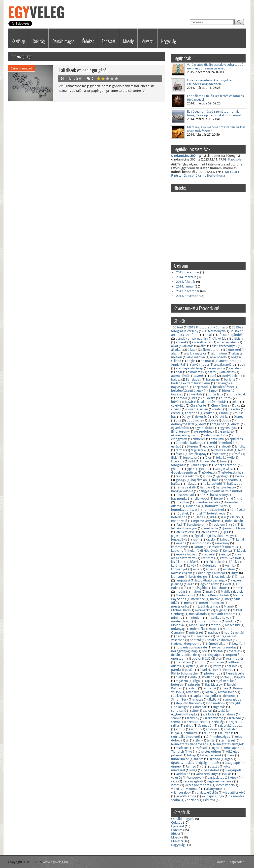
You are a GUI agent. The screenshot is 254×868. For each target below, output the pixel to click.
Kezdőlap (18, 41)
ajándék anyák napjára (192, 338)
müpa (213, 629)
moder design (181, 621)
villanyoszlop (180, 792)
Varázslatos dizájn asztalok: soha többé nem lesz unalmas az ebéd (215, 66)
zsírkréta (209, 800)
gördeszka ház (233, 472)
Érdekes (88, 41)
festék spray (198, 454)
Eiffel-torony (180, 432)
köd (221, 562)
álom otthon (211, 350)
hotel (198, 513)
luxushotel (220, 588)
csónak (224, 413)
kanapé (181, 543)
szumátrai (191, 733)
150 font (177, 327)
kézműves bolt (230, 558)
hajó (215, 480)
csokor (209, 413)
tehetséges (222, 737)
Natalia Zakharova (219, 640)
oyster (190, 666)
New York (239, 644)
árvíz (179, 372)
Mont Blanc (197, 625)
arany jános (217, 368)
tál (207, 737)
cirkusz (176, 409)
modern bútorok (209, 621)
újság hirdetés (209, 763)
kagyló (210, 539)
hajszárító (231, 480)
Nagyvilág (169, 41)
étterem (192, 446)
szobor (196, 729)
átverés (199, 376)
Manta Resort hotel (214, 595)
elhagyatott (179, 439)
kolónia (176, 565)
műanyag (178, 629)
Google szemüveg (184, 472)
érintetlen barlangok (190, 443)
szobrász (212, 729)
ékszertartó (226, 432)
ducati (236, 424)
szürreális (226, 733)
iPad (179, 525)
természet (228, 740)
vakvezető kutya (207, 774)
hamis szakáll (185, 487)
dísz (178, 420)
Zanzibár (191, 800)
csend (175, 413)
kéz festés (208, 558)
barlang (230, 379)
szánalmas (227, 714)
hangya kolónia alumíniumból (220, 491)
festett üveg (220, 454)
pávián (190, 670)
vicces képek (225, 785)
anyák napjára (224, 365)
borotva (181, 398)
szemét (176, 722)
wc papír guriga (213, 796)
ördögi (201, 662)
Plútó (193, 677)
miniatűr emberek (224, 614)
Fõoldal (221, 862)
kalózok (225, 539)
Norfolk (218, 651)
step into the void (188, 703)
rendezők (209, 688)
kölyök (192, 565)
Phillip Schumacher (185, 673)
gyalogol (223, 476)
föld (192, 461)
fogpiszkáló (191, 458)
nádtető (195, 640)
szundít (209, 733)
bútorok (226, 398)
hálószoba (235, 484)
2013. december (188, 291)
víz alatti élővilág (206, 792)
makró (211, 592)
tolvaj (191, 755)
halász (176, 484)
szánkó (176, 718)
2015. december (188, 272)
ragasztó (182, 681)
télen (198, 740)
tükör (231, 755)
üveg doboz (211, 770)
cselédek (234, 409)
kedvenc (177, 551)
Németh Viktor (216, 644)
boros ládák (237, 394)
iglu (224, 517)
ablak (208, 335)
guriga (207, 476)
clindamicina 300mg (186, 156)
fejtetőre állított (222, 450)
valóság (177, 778)
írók (233, 525)
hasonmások (185, 495)
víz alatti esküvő (234, 792)
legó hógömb (209, 584)
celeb (236, 402)
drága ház (219, 424)
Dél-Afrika (222, 417)
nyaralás (235, 651)
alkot (175, 346)
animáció (207, 361)
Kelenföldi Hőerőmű (203, 551)
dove (203, 424)
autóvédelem (231, 376)
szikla (175, 725)
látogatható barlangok (211, 580)
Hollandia (193, 506)
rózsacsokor (227, 692)
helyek (219, 498)
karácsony (222, 543)
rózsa (209, 692)
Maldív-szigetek (232, 592)
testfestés (182, 748)
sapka (197, 696)
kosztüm (229, 569)
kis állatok (178, 562)
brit (195, 398)
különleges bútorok (211, 573)
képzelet (209, 554)
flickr (175, 458)
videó (175, 789)
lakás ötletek (221, 577)
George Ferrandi (225, 465)
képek (241, 551)
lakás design (198, 577)
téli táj (211, 740)
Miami (228, 606)
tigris (216, 748)
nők (205, 651)
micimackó (203, 610)
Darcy (186, 417)
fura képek (201, 465)
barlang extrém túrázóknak (191, 383)
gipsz (190, 469)
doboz (226, 420)
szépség (218, 722)
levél (228, 584)
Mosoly (128, 41)
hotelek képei (217, 513)
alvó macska (196, 357)
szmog (180, 729)
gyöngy (181, 480)
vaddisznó (183, 774)
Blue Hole (195, 394)
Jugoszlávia (179, 539)
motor (215, 625)
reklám (192, 688)
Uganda (214, 759)
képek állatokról (187, 554)
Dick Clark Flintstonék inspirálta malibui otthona (205, 174)
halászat (191, 484)
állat (203, 346)
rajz (208, 681)
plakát (180, 677)
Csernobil (192, 413)
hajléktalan (199, 480)
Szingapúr (206, 725)
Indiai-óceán (234, 521)
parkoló (232, 666)
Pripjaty (239, 677)
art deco (236, 368)
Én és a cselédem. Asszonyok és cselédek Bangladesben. (210, 82)
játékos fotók (210, 532)
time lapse (232, 748)
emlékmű (217, 439)
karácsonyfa (180, 547)
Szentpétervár (197, 722)
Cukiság (39, 41)
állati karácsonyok (224, 346)
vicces (175, 785)
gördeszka (210, 472)
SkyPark (214, 699)
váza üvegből (192, 781)
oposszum (179, 659)
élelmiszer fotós (217, 435)
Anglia (191, 361)
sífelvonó (228, 696)
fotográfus (179, 465)
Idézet (176, 834)
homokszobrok (213, 510)
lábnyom (178, 577)
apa (242, 365)
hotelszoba (179, 517)
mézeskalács (180, 606)
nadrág (213, 632)
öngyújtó (214, 655)
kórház (230, 565)
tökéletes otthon (209, 752)
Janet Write (210, 528)
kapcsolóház (201, 543)
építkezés (236, 439)
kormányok (179, 569)
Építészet (109, 41)
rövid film (193, 692)
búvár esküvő (194, 402)
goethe (204, 469)
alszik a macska (195, 353)
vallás (227, 774)
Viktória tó (193, 789)
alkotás (188, 346)
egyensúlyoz (228, 428)
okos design (194, 655)
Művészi (147, 41)
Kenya (227, 551)
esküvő (176, 446)
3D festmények (214, 331)
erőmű (227, 443)
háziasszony (219, 495)
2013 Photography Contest (207, 327)
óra (218, 659)
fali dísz (240, 446)
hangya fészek (226, 487)
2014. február (186, 282)
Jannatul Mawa (234, 528)
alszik (175, 353)
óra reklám (183, 662)
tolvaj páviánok (211, 755)
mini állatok (197, 614)
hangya (205, 487)
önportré (233, 655)
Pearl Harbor (209, 670)
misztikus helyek (219, 618)
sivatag (198, 699)
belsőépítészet (223, 387)
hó (240, 498)
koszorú (212, 569)
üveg (194, 770)
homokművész (216, 506)
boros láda (215, 394)
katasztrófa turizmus (223, 547)
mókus (231, 621)
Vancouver (195, 778)
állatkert (177, 350)
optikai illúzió (201, 659)
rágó (197, 681)
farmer (181, 450)
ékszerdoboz (203, 432)
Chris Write (198, 405)
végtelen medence (220, 781)
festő (237, 454)
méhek (189, 603)
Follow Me (207, 461)
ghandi (176, 469)
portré (224, 677)
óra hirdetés (235, 659)
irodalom (219, 525)
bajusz (176, 379)
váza (174, 781)
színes (189, 725)
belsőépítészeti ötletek (187, 391)
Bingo (213, 391)
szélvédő (235, 718)
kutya (235, 573)
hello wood (201, 498)
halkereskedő (212, 484)
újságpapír (232, 763)
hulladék (199, 517)
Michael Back (180, 610)
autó (213, 376)
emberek (199, 439)
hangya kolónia (182, 491)
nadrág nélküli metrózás (193, 636)
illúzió (236, 517)
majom (196, 592)
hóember (182, 502)
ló (185, 588)
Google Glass (224, 469)
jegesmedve (180, 536)
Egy (36, 12)
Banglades (193, 379)
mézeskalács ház (206, 606)
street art (201, 707)
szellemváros (214, 718)
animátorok (228, 361)
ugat (228, 759)
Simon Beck (180, 699)
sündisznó (179, 711)
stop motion (215, 703)
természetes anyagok (228, 744)
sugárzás (219, 707)
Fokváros (178, 461)
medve (215, 599)
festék (180, 454)
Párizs (217, 666)
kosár (197, 569)
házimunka (179, 498)
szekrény (193, 718)
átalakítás (228, 372)
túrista (199, 759)
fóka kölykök (225, 458)
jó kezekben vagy (221, 536)
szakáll (208, 711)
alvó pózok (218, 357)
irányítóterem (197, 525)
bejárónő (201, 387)
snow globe (233, 699)
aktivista (237, 338)
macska (238, 588)
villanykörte (214, 789)
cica (238, 405)
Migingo (222, 610)
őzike (204, 666)
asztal (212, 372)
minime (177, 618)
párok (175, 670)
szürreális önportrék (186, 737)
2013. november (188, 296)
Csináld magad (63, 41)
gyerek (239, 476)
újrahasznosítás (183, 763)
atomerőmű (180, 376)
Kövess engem (182, 573)
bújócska (209, 398)
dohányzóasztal (183, 424)
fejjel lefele (198, 450)
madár (180, 592)
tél (188, 740)
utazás (214, 766)
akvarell (181, 342)
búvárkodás (218, 402)
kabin (196, 539)
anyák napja (200, 365)
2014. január (185, 286)
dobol (212, 420)
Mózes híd (232, 625)
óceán (176, 655)
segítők (211, 696)
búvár (175, 402)
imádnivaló (179, 521)
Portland (208, 677)
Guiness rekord (187, 476)
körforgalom (210, 565)
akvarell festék (202, 342)
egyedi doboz (205, 428)
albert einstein (227, 342)
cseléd (218, 409)
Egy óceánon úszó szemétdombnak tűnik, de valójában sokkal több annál (214, 113)
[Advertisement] (208, 224)
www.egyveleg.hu (55, 862)
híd (231, 498)
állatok (192, 350)
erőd (214, 443)
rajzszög (194, 685)
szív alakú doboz (230, 725)
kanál (240, 539)
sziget (233, 722)
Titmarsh (178, 752)
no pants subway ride (191, 647)
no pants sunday (224, 647)
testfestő (201, 748)
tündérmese (180, 759)
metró (204, 603)
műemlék (197, 629)
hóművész (237, 510)
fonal (224, 461)
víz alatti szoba (186, 796)
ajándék (237, 335)
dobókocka (195, 420)
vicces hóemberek (198, 785)
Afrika (222, 335)
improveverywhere (206, 521)
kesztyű (226, 554)
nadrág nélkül (234, 632)
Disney (238, 417)
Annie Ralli (179, 365)
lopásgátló (199, 588)
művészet (196, 632)
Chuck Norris (220, 405)
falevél (225, 446)
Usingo (191, 766)
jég (226, 532)
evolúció (209, 446)
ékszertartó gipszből (186, 435)
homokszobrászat (184, 510)
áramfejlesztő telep (189, 368)
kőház (233, 562)
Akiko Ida (220, 338)
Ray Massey (213, 685)
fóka (208, 458)
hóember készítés (207, 502)
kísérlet (195, 562)
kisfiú (209, 562)
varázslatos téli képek (223, 778)
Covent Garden (197, 409)
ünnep (176, 766)
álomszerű (233, 350)
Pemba (228, 670)
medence (198, 599)
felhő (242, 450)
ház (202, 495)
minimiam (195, 618)
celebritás (178, 405)
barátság (212, 379)
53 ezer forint (190, 335)
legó (191, 584)
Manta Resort (185, 595)
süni (195, 711)
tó (191, 752)
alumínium (219, 353)
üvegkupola (233, 770)
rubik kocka (179, 696)
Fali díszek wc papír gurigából (83, 70)
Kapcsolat (235, 159)
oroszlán (218, 662)
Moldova (177, 625)
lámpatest (183, 580)
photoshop (212, 673)
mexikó (219, 603)
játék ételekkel (186, 532)
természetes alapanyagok (190, 744)
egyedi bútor (180, 428)
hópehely (182, 513)
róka (225, 688)
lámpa (239, 577)
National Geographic (186, 644)
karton (198, 547)
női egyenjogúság (184, 651)
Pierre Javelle (235, 673)
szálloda (209, 714)
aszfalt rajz (195, 372)
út (203, 766)
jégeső (198, 536)
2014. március (186, 277)
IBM (213, 517)
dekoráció (202, 417)
